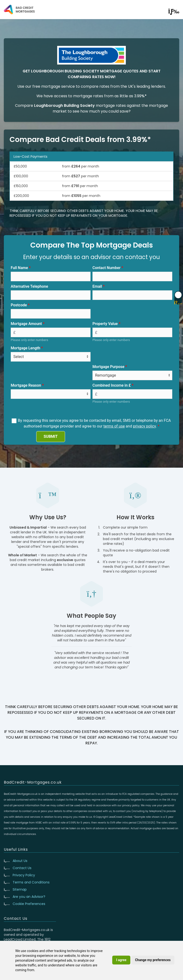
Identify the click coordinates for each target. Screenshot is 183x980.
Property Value (105, 324)
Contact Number (107, 268)
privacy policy (144, 426)
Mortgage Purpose (108, 367)
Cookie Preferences (29, 904)
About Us (20, 861)
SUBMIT (51, 436)
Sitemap (20, 889)
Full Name (19, 268)
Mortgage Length (25, 348)
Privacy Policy (24, 875)
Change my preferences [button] (153, 960)
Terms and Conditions (31, 882)
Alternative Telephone (29, 286)
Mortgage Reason (26, 385)
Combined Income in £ (112, 385)
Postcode (19, 305)
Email (97, 286)
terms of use (114, 426)
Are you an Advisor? (29, 897)
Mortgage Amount (26, 324)
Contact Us (22, 868)
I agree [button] (121, 960)
